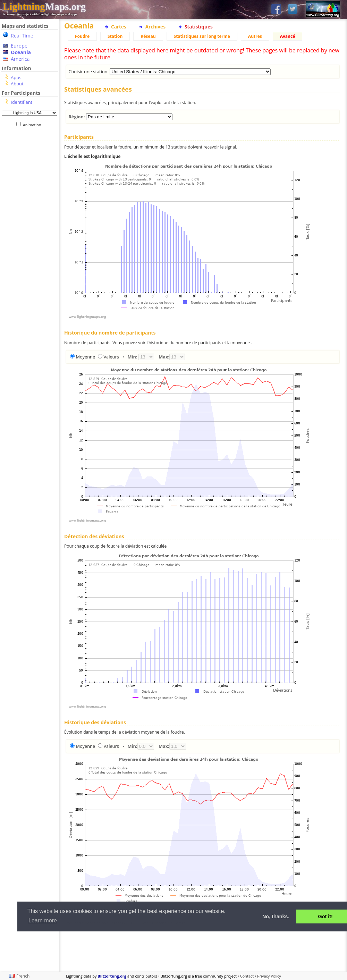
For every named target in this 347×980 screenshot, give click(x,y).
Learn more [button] (43, 920)
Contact (247, 976)
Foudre (82, 36)
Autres (255, 36)
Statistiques (199, 27)
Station (115, 36)
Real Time (22, 36)
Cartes (119, 27)
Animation (33, 125)
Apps (16, 77)
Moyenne (85, 357)
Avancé (288, 36)
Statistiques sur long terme (202, 36)
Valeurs (111, 357)
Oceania (21, 52)
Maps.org (44, 7)
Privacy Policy (269, 976)
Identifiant (22, 102)
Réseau (148, 36)
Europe (19, 46)
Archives (155, 27)
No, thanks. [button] (276, 916)
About (17, 84)
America (20, 59)
